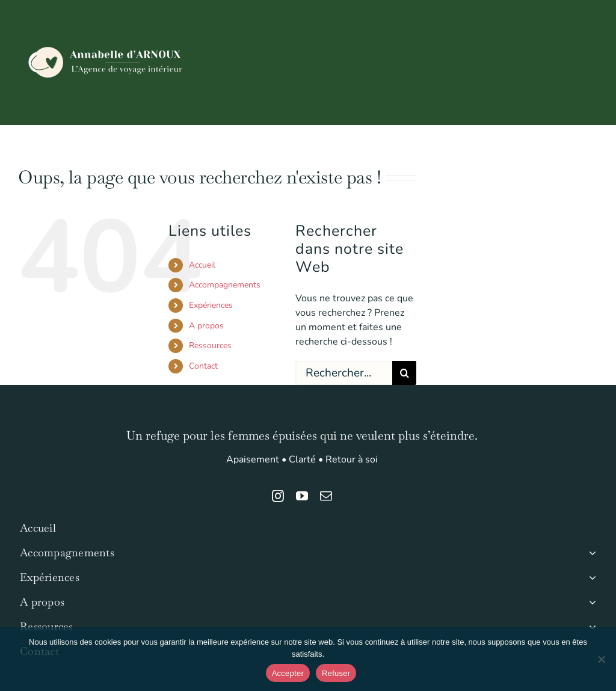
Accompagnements (225, 285)
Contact (203, 366)
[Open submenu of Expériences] (590, 578)
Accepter (288, 673)
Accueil (202, 265)
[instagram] (278, 496)
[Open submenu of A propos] (590, 602)
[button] (578, 146)
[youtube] (302, 496)
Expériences (211, 305)
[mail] (326, 496)
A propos (206, 326)
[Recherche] (404, 373)
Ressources (210, 345)
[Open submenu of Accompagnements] (590, 553)
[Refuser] (601, 659)
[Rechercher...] (344, 373)
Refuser (336, 673)
